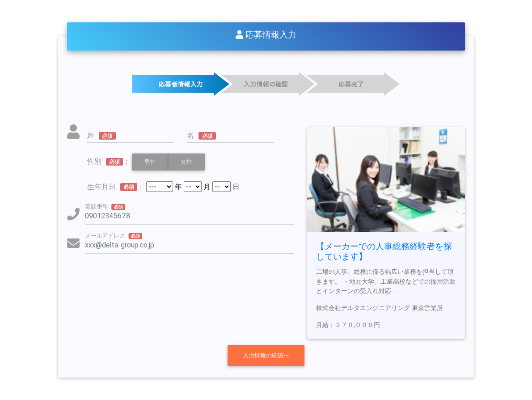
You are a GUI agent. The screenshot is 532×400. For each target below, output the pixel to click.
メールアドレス (114, 235)
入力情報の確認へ (266, 355)
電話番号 (105, 206)
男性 (150, 162)
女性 (186, 162)
